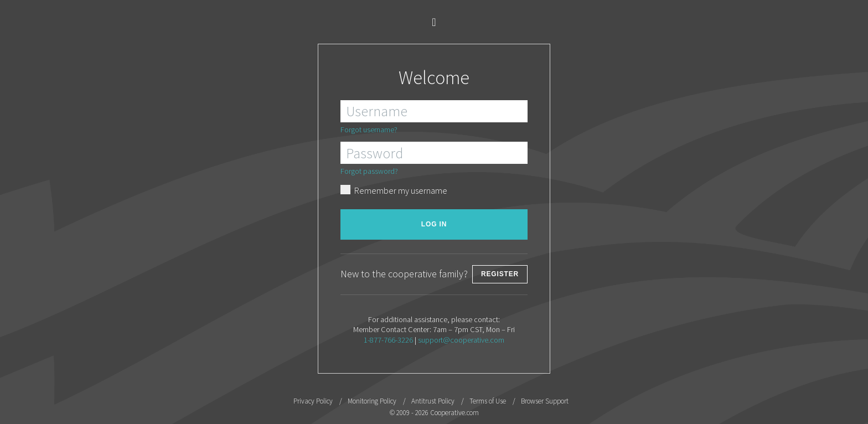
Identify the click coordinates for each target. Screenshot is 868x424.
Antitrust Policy (433, 401)
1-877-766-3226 (388, 340)
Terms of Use (488, 401)
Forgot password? (369, 171)
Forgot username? (369, 130)
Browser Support (545, 401)
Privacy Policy (313, 401)
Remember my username (394, 190)
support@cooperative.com (461, 340)
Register (500, 274)
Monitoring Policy (372, 401)
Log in (434, 224)
